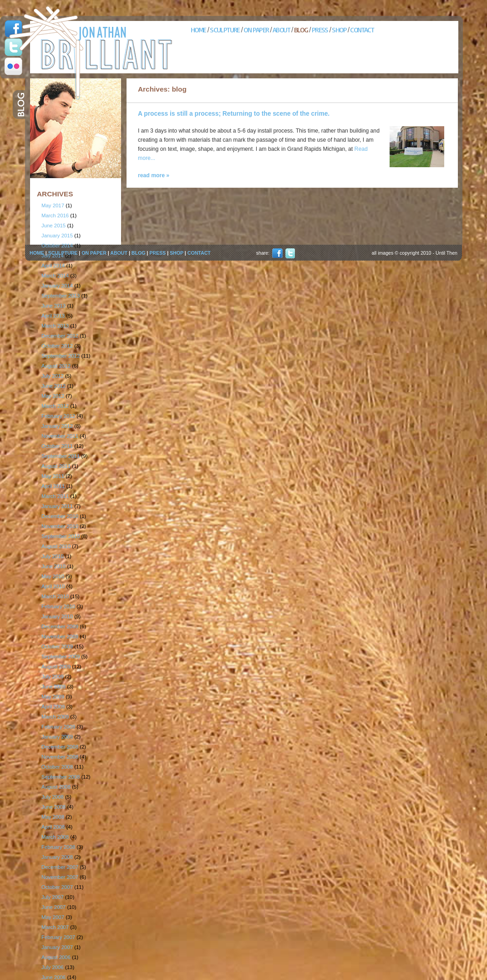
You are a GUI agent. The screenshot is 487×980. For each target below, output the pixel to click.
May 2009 (53, 697)
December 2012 (60, 336)
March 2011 (55, 496)
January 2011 (57, 506)
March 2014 (55, 276)
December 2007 (60, 867)
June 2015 (53, 226)
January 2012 (57, 426)
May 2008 (53, 817)
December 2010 (60, 516)
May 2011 (53, 476)
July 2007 (53, 897)
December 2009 (60, 626)
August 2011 (56, 466)
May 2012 (53, 396)
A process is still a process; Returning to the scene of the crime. (234, 114)
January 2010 (57, 616)
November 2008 (60, 757)
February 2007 (58, 937)
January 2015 (57, 236)
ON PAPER (256, 30)
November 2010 (60, 526)
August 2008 (56, 787)
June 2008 (53, 807)
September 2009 (61, 657)
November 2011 (60, 436)
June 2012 (53, 386)
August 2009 (56, 667)
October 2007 (57, 887)
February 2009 (58, 727)
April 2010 (53, 586)
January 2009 (57, 737)
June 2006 (53, 977)
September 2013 (61, 296)
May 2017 (53, 205)
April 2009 (53, 707)
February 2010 (58, 606)
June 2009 (53, 687)
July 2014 (53, 256)
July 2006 (53, 967)
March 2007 (55, 927)
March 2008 (55, 837)
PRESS (320, 30)
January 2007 (57, 947)
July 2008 (53, 797)
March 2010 (55, 596)
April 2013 (53, 316)
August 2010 (56, 546)
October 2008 (57, 767)
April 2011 (53, 486)
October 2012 (57, 346)
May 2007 (53, 917)
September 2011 (61, 456)
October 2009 (57, 646)
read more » (154, 175)
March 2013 (55, 326)
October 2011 (57, 446)
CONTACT (362, 30)
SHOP (339, 30)
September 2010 (61, 536)
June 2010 (53, 566)
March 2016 (55, 215)
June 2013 (53, 306)
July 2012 (53, 376)
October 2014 (57, 246)
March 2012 (55, 406)
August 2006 (56, 957)
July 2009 (53, 677)
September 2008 (61, 777)
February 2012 (58, 416)
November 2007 (60, 877)
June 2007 (53, 907)
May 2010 (53, 576)
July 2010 (53, 556)
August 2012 (56, 366)
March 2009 (55, 717)
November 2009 (60, 636)
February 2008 (58, 847)
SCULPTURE (225, 30)
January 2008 (57, 857)
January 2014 (57, 286)
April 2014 (53, 266)
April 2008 (53, 827)
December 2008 (60, 747)
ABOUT (281, 30)
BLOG (301, 30)
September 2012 (61, 356)
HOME (198, 30)
